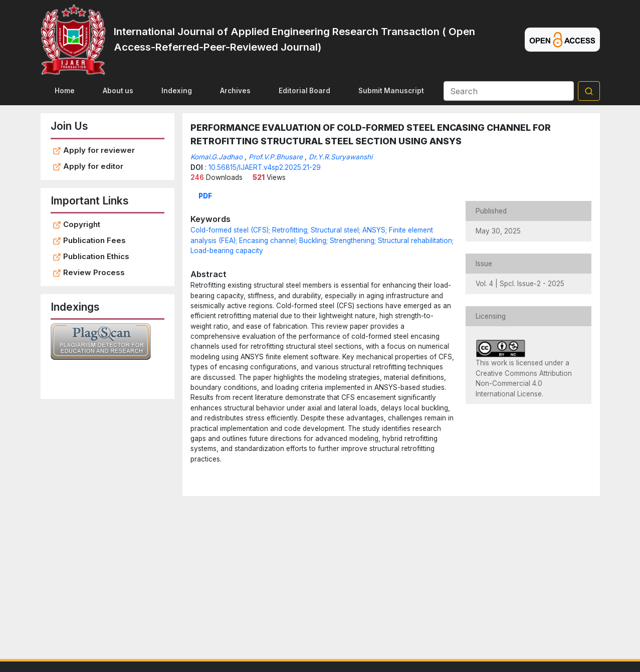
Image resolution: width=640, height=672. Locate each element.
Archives (235, 91)
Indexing (177, 91)
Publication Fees (89, 241)
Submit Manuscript (391, 91)
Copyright (76, 225)
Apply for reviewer (94, 150)
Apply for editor (88, 166)
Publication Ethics (91, 257)
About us (118, 91)
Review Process (89, 273)
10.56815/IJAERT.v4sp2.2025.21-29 (265, 167)
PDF (205, 196)
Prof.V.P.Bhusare (276, 157)
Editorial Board (304, 91)
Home (65, 91)
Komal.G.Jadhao (217, 157)
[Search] (509, 91)
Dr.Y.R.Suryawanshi (341, 157)
